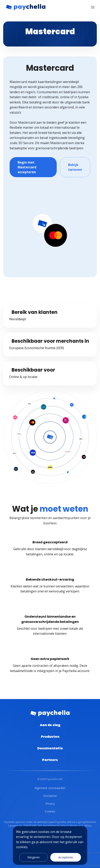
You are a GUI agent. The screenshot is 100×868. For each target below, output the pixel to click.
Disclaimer (50, 796)
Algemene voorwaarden (50, 788)
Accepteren (66, 857)
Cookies (50, 811)
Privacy (50, 804)
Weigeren (34, 857)
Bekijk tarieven (75, 167)
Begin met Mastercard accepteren (33, 167)
